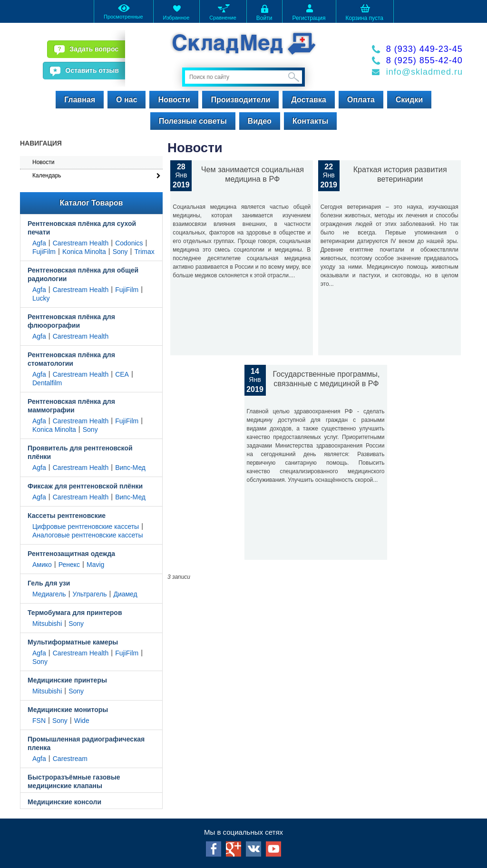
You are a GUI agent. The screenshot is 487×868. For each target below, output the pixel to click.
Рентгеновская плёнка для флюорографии (71, 321)
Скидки (409, 100)
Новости (174, 100)
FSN (39, 721)
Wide (82, 721)
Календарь (47, 176)
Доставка (309, 100)
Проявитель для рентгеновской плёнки (80, 452)
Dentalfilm (47, 383)
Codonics (129, 243)
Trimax (145, 252)
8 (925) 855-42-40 (424, 60)
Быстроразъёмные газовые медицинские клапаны (74, 781)
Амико (42, 565)
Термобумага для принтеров (75, 613)
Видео (260, 121)
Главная (80, 100)
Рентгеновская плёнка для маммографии (71, 406)
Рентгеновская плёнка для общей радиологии (83, 274)
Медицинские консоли (64, 802)
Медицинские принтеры (67, 680)
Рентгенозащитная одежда (71, 554)
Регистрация (309, 12)
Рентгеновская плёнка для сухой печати (82, 228)
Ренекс (69, 565)
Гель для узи (49, 583)
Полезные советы (193, 121)
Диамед (125, 594)
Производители (240, 100)
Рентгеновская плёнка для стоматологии (71, 359)
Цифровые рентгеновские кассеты (86, 527)
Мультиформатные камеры (73, 642)
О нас (127, 100)
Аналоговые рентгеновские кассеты (88, 535)
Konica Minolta (84, 252)
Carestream (70, 759)
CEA (122, 374)
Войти (264, 12)
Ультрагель (90, 594)
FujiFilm (44, 252)
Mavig (95, 565)
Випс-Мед (130, 468)
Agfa (39, 243)
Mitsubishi (47, 624)
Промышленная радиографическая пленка (86, 743)
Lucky (41, 298)
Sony (120, 252)
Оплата (361, 100)
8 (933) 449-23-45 (424, 49)
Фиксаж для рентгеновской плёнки (85, 486)
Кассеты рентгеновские (67, 516)
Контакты (310, 121)
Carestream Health (81, 243)
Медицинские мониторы (68, 710)
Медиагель (49, 594)
